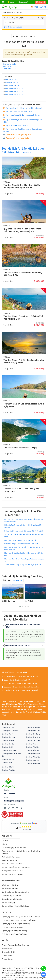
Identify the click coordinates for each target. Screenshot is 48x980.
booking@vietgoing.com (14, 801)
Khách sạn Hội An (8, 747)
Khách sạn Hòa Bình (33, 737)
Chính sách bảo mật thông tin (12, 899)
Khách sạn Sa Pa (7, 734)
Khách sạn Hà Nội (8, 727)
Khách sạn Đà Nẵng (9, 744)
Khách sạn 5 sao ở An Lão (13, 94)
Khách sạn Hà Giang (33, 734)
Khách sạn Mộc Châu (33, 731)
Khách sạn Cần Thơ (32, 750)
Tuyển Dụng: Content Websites (12, 927)
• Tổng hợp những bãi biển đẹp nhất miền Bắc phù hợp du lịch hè (23, 536)
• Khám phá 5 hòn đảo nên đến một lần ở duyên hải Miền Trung (23, 554)
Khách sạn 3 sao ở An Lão (13, 88)
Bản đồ (15, 36)
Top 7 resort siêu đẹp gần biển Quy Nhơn (20, 112)
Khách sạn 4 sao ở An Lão (13, 91)
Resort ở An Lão (10, 79)
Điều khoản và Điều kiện (10, 885)
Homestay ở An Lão (11, 82)
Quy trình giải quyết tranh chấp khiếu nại (16, 906)
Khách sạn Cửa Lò (32, 744)
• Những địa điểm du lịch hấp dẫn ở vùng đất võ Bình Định (23, 531)
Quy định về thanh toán (10, 889)
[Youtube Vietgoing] (17, 808)
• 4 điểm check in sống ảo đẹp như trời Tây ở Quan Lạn (22, 565)
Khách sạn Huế (7, 763)
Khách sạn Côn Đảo (33, 760)
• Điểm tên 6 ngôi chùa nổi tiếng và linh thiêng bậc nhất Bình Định (22, 526)
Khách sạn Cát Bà (8, 740)
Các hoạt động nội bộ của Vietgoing (14, 848)
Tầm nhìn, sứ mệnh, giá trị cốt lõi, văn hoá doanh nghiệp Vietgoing (21, 852)
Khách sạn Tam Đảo (33, 740)
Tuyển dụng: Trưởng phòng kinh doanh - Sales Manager (21, 917)
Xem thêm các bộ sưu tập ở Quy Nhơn (18, 135)
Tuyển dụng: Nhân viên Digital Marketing (16, 924)
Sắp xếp (24, 36)
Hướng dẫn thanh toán (9, 860)
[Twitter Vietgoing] (13, 808)
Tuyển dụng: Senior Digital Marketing (14, 931)
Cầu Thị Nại (29, 601)
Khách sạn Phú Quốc (33, 754)
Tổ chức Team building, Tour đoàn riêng (15, 945)
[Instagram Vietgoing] (9, 808)
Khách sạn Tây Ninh (33, 747)
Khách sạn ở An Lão (11, 86)
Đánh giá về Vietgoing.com (11, 857)
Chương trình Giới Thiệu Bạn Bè (13, 871)
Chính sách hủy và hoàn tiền (11, 896)
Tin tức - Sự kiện (7, 956)
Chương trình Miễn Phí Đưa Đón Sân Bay (16, 867)
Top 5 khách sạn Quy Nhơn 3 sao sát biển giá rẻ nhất (24, 108)
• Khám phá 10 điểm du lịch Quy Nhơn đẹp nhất (20, 540)
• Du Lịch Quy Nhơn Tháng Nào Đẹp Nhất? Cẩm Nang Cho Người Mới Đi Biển (23, 520)
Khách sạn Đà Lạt (8, 759)
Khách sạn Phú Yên (8, 767)
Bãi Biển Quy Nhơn (8, 601)
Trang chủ (5, 12)
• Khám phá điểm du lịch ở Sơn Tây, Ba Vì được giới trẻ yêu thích (24, 560)
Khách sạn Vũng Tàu (33, 757)
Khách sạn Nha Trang (9, 750)
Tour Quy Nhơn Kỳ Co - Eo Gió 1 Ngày (20, 448)
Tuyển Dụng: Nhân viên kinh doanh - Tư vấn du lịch (19, 920)
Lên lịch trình (41, 2)
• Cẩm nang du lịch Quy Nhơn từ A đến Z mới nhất (21, 544)
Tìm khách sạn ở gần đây (13, 27)
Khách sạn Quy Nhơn (33, 763)
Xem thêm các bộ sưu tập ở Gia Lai (17, 138)
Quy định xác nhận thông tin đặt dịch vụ (15, 892)
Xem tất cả (27, 153)
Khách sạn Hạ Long (8, 737)
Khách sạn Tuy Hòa (8, 770)
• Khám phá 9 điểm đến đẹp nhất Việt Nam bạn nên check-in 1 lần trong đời (24, 548)
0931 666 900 (38, 7)
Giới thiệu (5, 841)
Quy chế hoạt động (8, 903)
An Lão (19, 12)
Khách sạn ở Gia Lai (9, 64)
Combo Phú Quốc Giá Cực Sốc (19, 2)
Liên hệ (4, 844)
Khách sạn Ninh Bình (33, 727)
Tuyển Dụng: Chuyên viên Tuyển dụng (15, 934)
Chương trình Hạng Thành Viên (12, 874)
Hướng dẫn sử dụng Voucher (12, 864)
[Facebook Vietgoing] (5, 808)
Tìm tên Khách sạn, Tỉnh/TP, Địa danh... (16, 18)
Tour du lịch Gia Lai (9, 66)
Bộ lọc (33, 36)
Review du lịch (7, 949)
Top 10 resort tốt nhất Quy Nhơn (17, 126)
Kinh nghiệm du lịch (9, 952)
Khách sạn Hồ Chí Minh (10, 731)
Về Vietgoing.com (8, 959)
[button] (20, 606)
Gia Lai (13, 12)
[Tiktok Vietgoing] (21, 808)
